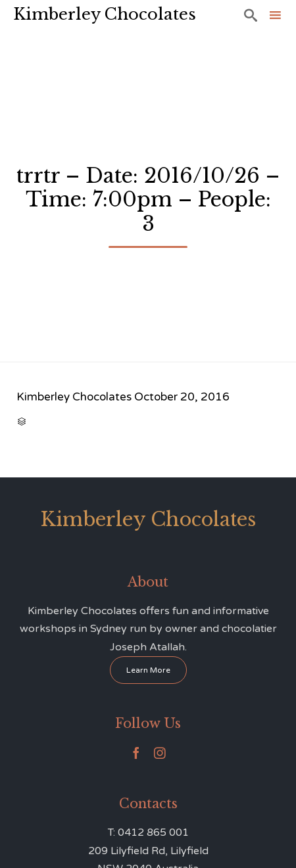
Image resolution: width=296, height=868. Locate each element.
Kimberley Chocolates (105, 14)
